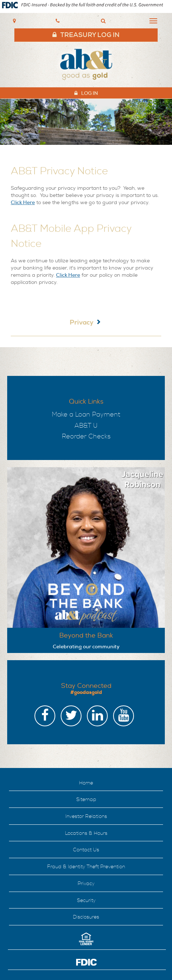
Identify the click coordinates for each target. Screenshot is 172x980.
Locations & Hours (86, 833)
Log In (90, 93)
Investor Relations (86, 816)
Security (86, 900)
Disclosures (86, 917)
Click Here (23, 202)
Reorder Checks (86, 436)
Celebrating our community (86, 647)
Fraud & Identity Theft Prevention (86, 867)
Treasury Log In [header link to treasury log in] (90, 35)
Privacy (82, 323)
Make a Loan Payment (86, 415)
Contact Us (86, 850)
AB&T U (86, 426)
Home (86, 783)
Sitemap (86, 799)
